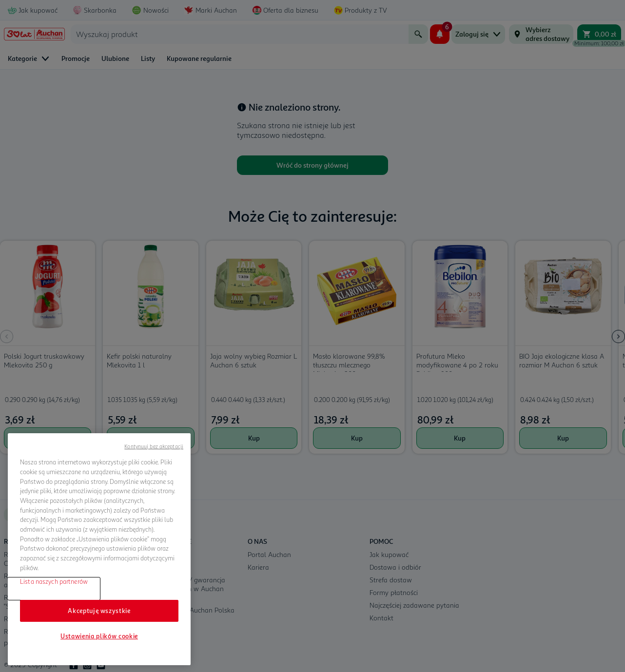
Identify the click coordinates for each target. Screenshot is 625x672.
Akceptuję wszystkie (99, 611)
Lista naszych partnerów (54, 581)
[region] (99, 549)
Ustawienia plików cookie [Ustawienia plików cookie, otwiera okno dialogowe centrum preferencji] (99, 636)
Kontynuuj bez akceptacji (154, 446)
